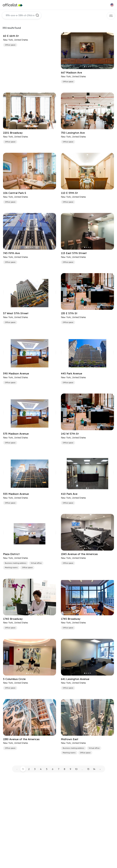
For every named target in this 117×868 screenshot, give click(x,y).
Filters (111, 16)
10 (76, 769)
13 (88, 769)
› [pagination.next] (100, 769)
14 (94, 769)
